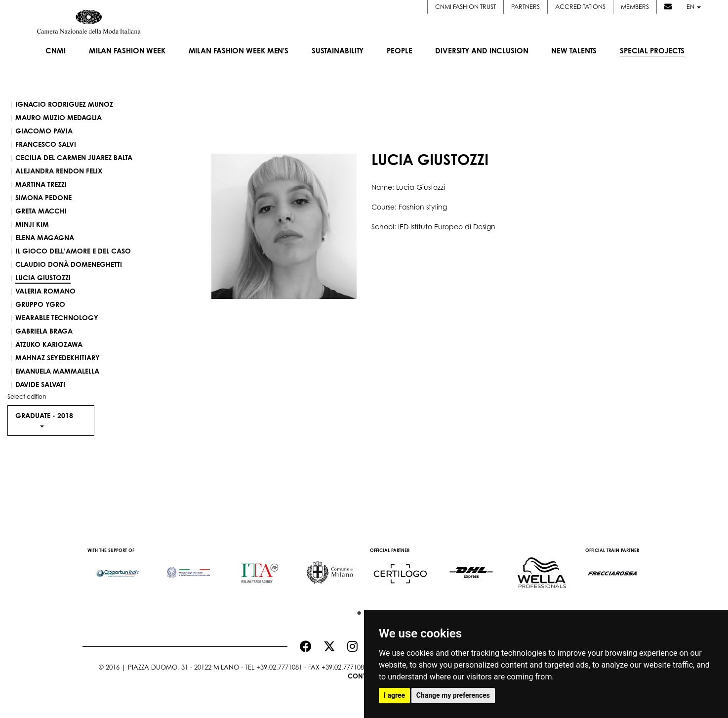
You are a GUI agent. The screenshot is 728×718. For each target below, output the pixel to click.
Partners (526, 7)
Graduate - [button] (44, 419)
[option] (118, 568)
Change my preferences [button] (453, 695)
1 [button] (357, 611)
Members (635, 7)
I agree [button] (394, 695)
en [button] (694, 7)
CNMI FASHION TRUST (465, 7)
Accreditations (580, 7)
